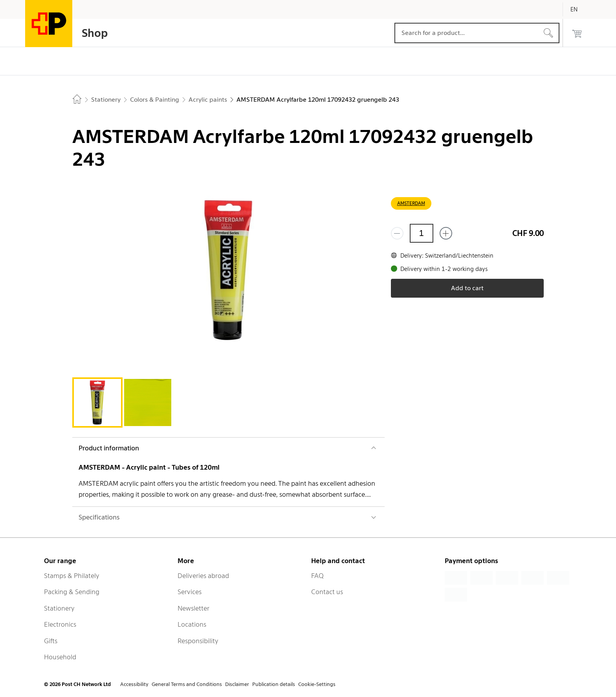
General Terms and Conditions (187, 684)
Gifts (51, 641)
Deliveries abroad (203, 576)
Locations (192, 624)
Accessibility (134, 684)
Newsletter (193, 608)
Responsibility (198, 641)
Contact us (327, 592)
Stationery (59, 608)
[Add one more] (446, 233)
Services (190, 592)
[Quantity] (422, 233)
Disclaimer (237, 684)
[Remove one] (397, 233)
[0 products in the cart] (577, 33)
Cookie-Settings (317, 684)
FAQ (317, 576)
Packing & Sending (72, 592)
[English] (580, 9)
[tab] (97, 402)
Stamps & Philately (72, 576)
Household (60, 657)
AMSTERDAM (411, 203)
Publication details (274, 684)
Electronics (60, 624)
